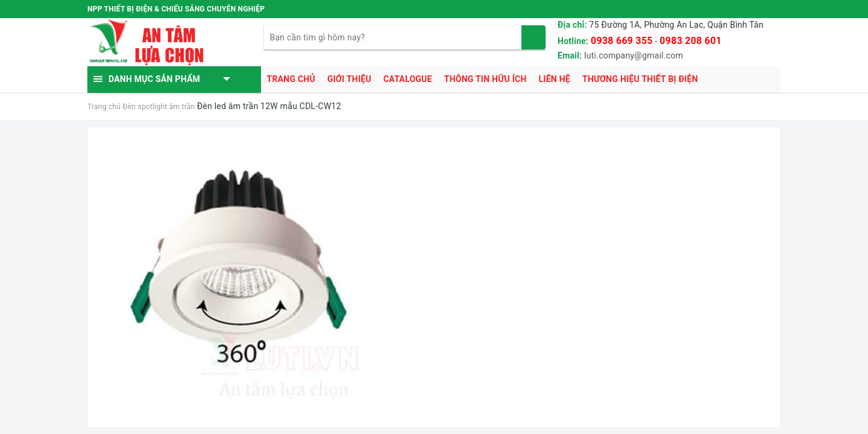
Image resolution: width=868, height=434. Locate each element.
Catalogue (408, 79)
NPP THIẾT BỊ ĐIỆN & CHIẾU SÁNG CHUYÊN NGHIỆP (176, 9)
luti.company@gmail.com (634, 55)
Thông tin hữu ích (486, 79)
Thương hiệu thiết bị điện (640, 79)
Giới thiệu (349, 79)
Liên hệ (555, 79)
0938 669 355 (622, 41)
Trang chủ (291, 79)
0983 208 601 (690, 41)
